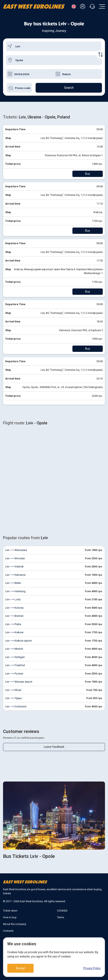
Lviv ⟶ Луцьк (14, 698)
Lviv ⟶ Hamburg (15, 591)
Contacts (8, 931)
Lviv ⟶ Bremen (14, 616)
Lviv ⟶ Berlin (13, 583)
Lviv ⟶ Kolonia (14, 608)
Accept (21, 968)
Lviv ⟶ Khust (13, 690)
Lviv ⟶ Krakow (14, 632)
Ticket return (10, 911)
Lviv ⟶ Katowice (15, 575)
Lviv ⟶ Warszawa (16, 550)
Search (69, 88)
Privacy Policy (92, 968)
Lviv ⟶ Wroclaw (15, 558)
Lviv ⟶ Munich (14, 649)
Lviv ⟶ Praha (13, 624)
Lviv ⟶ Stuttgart (15, 657)
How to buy (10, 917)
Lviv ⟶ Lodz (13, 599)
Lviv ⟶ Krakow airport (19, 641)
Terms (61, 917)
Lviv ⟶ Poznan (14, 674)
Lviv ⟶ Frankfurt (15, 665)
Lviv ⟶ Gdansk (14, 566)
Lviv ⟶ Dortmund (16, 706)
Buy (88, 174)
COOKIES (62, 911)
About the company (15, 924)
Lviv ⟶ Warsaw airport (19, 682)
